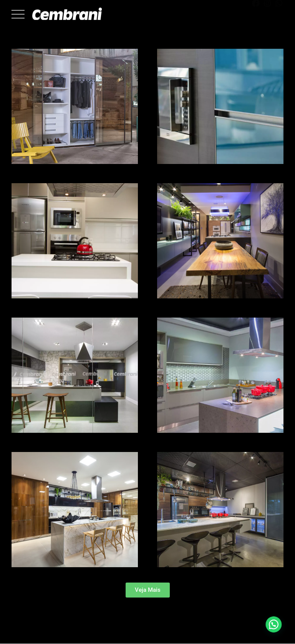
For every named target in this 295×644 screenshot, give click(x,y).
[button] (148, 590)
